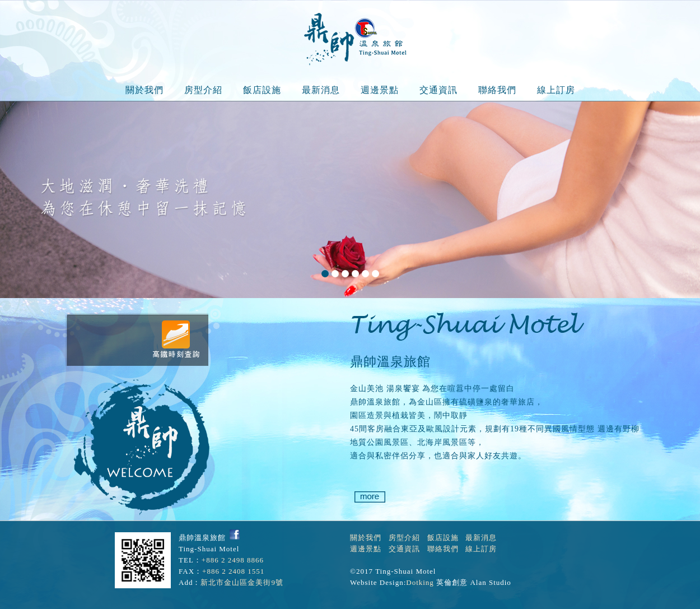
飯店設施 (262, 90)
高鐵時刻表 (176, 339)
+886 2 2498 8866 (233, 560)
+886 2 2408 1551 (233, 571)
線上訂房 (556, 90)
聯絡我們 (497, 90)
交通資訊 (438, 90)
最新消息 (321, 90)
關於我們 (144, 90)
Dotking (420, 582)
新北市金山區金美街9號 (242, 582)
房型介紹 (203, 90)
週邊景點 (380, 90)
